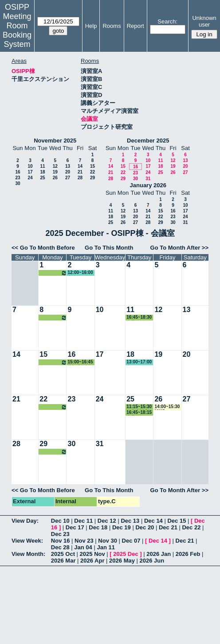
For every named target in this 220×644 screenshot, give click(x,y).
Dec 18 (98, 527)
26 (55, 178)
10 (30, 166)
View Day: (25, 521)
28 (80, 178)
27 (68, 178)
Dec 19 (122, 527)
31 (148, 179)
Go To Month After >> (179, 248)
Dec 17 (75, 527)
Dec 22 (191, 527)
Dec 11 (83, 521)
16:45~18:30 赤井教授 (139, 318)
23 (18, 178)
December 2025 (148, 141)
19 (55, 172)
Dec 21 (168, 527)
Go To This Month (109, 248)
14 (80, 166)
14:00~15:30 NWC (167, 407)
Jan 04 (83, 547)
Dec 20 (145, 527)
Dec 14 (153, 521)
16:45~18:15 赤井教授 (139, 413)
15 (92, 166)
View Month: (28, 554)
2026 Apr (92, 561)
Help (91, 26)
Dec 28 (60, 547)
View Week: (27, 541)
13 (68, 166)
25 (42, 178)
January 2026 (148, 185)
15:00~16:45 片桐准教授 (80, 362)
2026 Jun (152, 561)
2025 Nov (92, 554)
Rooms (112, 26)
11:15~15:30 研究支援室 (139, 407)
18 (42, 172)
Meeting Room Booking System (17, 30)
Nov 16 (61, 541)
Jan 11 (106, 547)
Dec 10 (60, 521)
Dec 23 (60, 534)
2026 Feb (188, 554)
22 (92, 172)
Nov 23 (84, 541)
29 (92, 178)
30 (18, 183)
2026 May (122, 561)
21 (80, 172)
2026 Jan (159, 554)
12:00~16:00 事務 (80, 273)
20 (68, 172)
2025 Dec (126, 554)
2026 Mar (63, 561)
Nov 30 (108, 541)
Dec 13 (130, 521)
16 (18, 172)
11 (42, 166)
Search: (167, 21)
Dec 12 (107, 521)
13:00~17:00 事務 (139, 362)
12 (55, 166)
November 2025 (55, 141)
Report (136, 26)
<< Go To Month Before (43, 248)
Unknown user (204, 21)
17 (30, 172)
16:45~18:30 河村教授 (53, 273)
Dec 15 (177, 521)
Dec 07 (131, 541)
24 (30, 178)
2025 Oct (63, 554)
